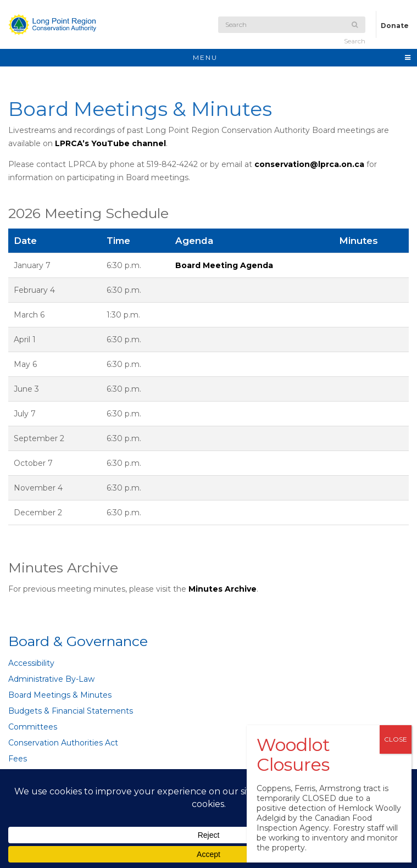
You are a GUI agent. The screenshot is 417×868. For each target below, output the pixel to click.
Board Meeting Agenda (224, 265)
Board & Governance (78, 641)
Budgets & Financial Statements (71, 711)
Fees (18, 759)
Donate (395, 26)
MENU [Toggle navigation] (302, 57)
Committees (33, 727)
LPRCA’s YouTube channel (110, 143)
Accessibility (31, 663)
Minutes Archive (223, 589)
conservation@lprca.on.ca (309, 164)
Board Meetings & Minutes (60, 695)
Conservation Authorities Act (63, 743)
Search (355, 33)
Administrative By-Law (51, 679)
